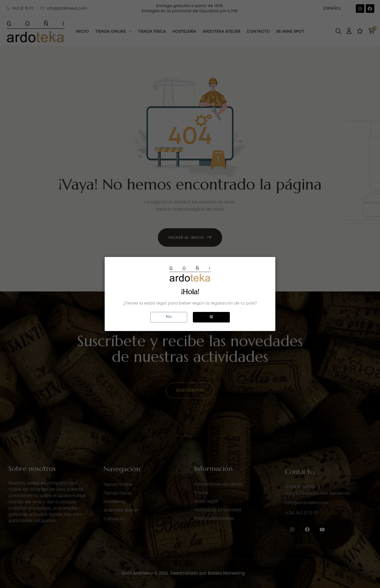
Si (211, 317)
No (169, 317)
